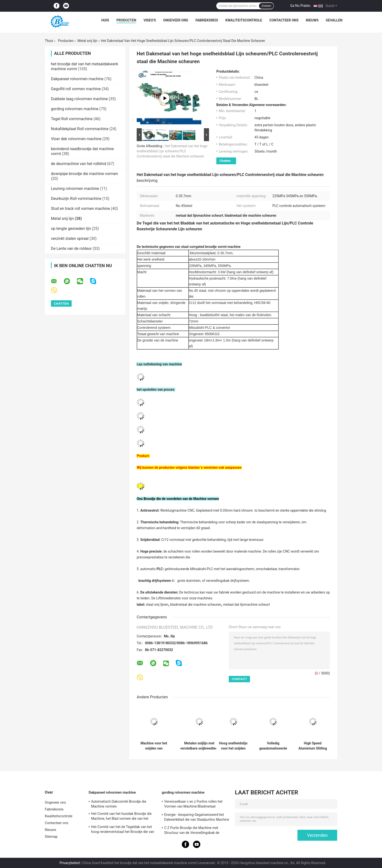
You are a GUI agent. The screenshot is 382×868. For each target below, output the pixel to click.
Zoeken (266, 6)
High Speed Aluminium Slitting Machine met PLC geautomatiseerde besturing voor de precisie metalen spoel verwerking (313, 746)
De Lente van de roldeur (71, 249)
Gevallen (334, 20)
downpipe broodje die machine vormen (84, 174)
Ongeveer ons (176, 20)
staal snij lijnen (157, 605)
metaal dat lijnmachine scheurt (247, 605)
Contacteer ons (284, 20)
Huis (105, 20)
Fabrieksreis (207, 20)
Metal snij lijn (87, 41)
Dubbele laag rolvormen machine (79, 99)
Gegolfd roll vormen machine (76, 89)
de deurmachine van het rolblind (79, 164)
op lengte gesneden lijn (71, 229)
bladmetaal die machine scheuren (196, 605)
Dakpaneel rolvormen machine (77, 79)
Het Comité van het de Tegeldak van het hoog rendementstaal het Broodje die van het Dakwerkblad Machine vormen (123, 830)
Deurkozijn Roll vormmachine (76, 199)
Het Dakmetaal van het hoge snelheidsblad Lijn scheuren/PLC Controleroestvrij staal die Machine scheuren (172, 151)
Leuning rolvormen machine (75, 189)
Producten (126, 20)
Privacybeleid (70, 863)
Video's (150, 20)
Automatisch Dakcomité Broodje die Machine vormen (119, 804)
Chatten (225, 161)
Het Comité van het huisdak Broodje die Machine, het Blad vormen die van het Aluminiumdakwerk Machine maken (121, 817)
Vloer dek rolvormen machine (76, 139)
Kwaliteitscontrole (244, 20)
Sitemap (51, 837)
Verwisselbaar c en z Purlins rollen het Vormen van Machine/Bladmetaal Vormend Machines (193, 805)
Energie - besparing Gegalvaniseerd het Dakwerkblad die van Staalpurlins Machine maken (197, 818)
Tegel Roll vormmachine (72, 119)
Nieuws (312, 20)
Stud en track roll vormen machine (80, 209)
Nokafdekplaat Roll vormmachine (80, 129)
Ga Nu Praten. (301, 6)
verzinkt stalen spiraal (70, 239)
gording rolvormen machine (75, 109)
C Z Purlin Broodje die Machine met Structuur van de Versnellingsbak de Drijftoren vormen (192, 831)
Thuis (49, 41)
